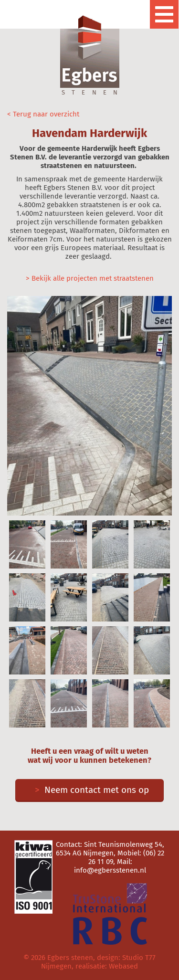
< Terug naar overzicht (43, 114)
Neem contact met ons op (89, 790)
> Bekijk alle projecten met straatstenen (90, 278)
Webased (123, 966)
